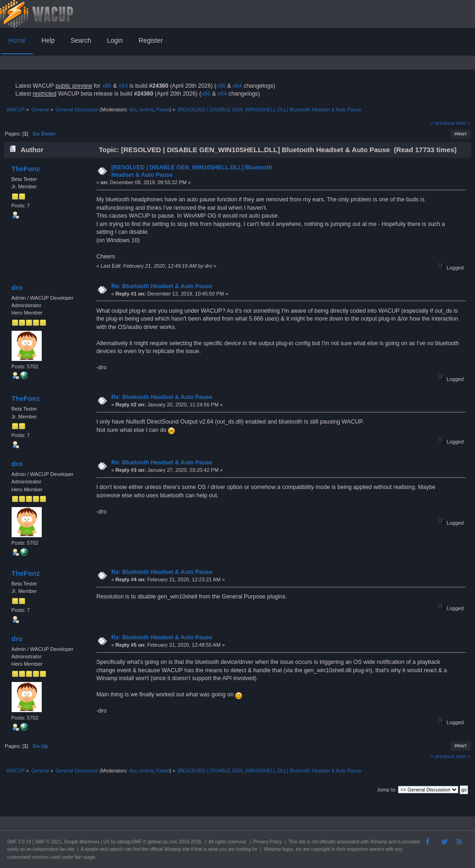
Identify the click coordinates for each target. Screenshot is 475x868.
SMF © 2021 (48, 842)
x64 (123, 86)
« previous (443, 123)
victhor (146, 109)
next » (463, 123)
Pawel (163, 109)
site (302, 842)
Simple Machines (82, 842)
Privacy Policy (268, 842)
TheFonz (26, 169)
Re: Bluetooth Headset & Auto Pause (162, 286)
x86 (107, 86)
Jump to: (387, 790)
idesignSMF (130, 842)
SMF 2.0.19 (19, 842)
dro (132, 109)
